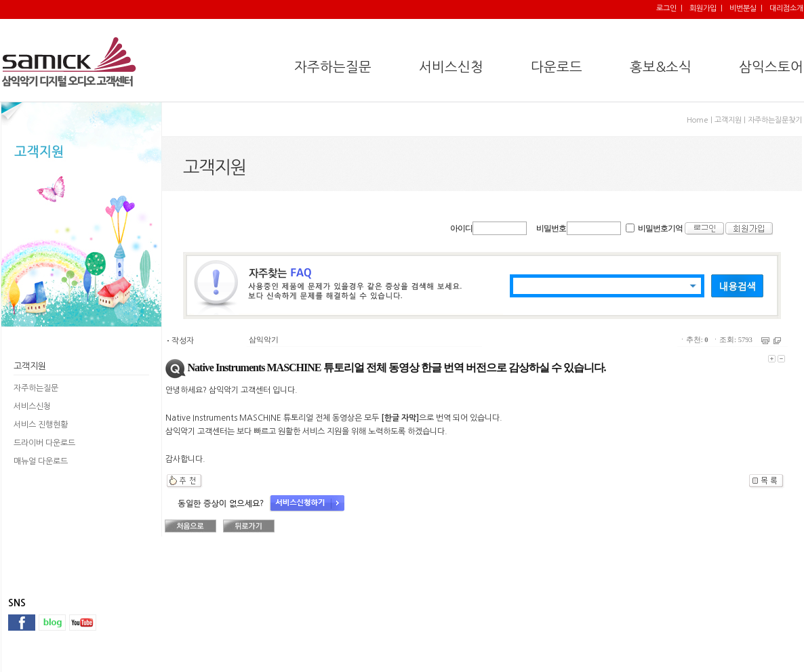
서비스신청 (32, 406)
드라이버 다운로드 (44, 443)
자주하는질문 (36, 388)
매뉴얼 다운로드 (41, 461)
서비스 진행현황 (41, 425)
